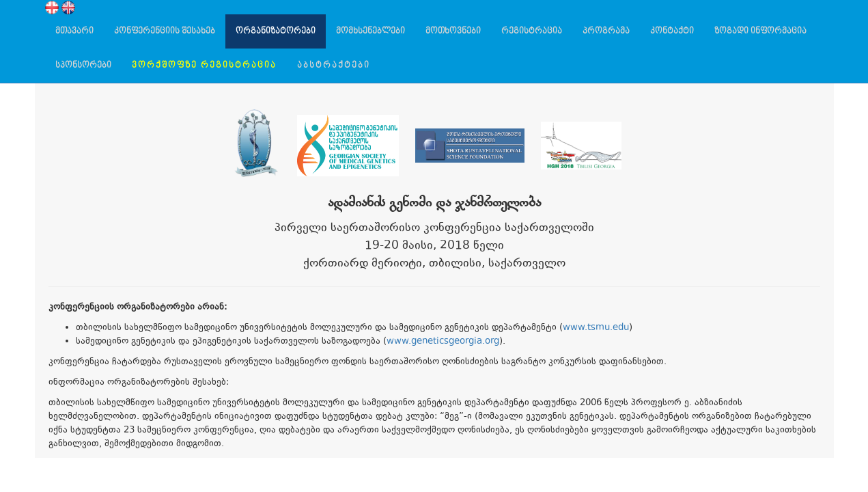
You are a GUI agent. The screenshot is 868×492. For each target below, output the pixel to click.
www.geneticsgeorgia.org (443, 342)
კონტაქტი (672, 31)
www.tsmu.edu (596, 328)
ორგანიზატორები (276, 31)
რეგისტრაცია (532, 31)
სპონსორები (83, 65)
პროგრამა (606, 31)
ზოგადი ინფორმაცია (760, 31)
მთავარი (74, 31)
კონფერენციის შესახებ (165, 31)
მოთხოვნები (453, 31)
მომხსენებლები (370, 31)
